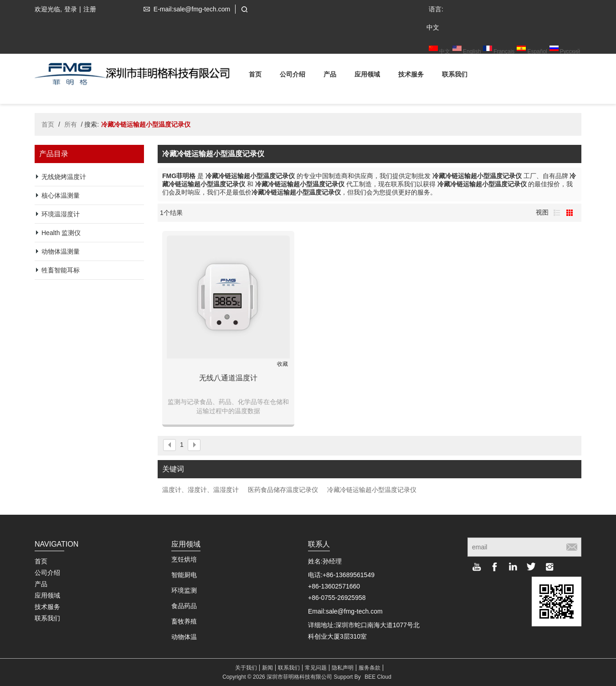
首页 (255, 76)
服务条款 (370, 668)
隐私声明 (343, 668)
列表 (557, 213)
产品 (330, 76)
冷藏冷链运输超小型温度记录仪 (372, 490)
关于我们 (246, 668)
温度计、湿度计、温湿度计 (200, 490)
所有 (71, 124)
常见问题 (316, 668)
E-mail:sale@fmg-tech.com (185, 9)
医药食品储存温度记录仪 (283, 490)
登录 (71, 9)
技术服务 (411, 76)
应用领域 (367, 76)
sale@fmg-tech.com (354, 611)
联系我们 (455, 76)
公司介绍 (293, 76)
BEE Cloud (378, 677)
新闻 (267, 668)
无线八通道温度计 (228, 378)
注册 (90, 9)
